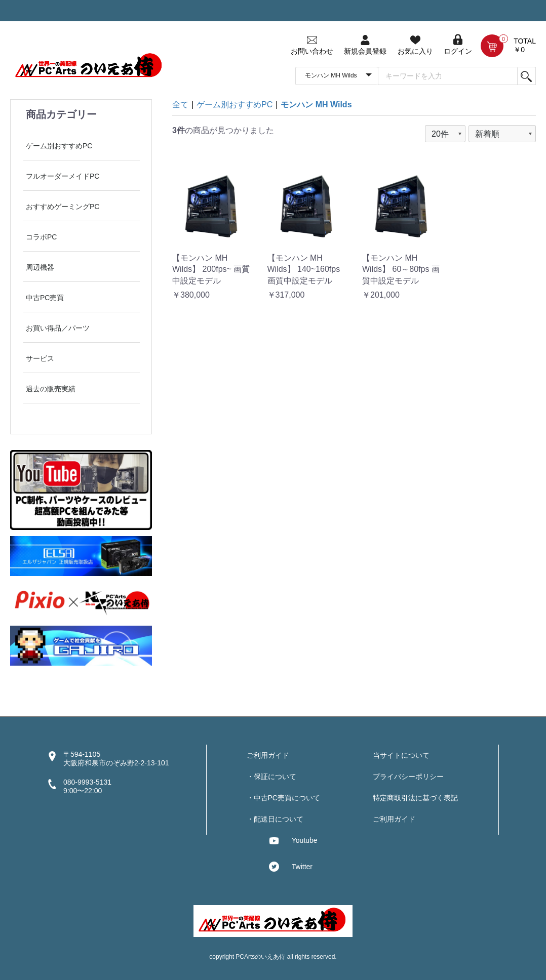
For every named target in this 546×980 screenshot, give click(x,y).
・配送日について (275, 819)
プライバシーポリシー (408, 777)
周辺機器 (40, 267)
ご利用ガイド (268, 755)
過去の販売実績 (51, 389)
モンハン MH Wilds (316, 105)
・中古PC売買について (283, 798)
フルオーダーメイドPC (63, 176)
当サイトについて (401, 755)
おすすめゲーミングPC (63, 207)
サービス (40, 358)
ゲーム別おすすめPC (59, 146)
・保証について (271, 777)
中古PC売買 (45, 298)
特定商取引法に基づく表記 (415, 798)
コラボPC (41, 237)
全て (180, 105)
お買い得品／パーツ (58, 328)
